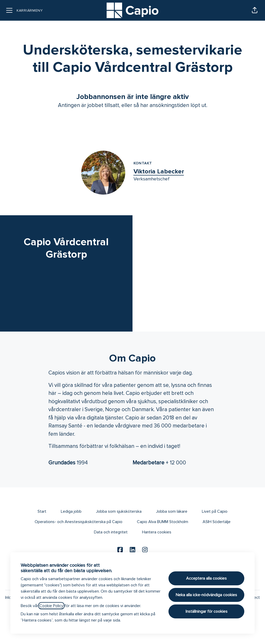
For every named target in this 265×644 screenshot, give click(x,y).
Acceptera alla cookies (206, 578)
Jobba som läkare (172, 511)
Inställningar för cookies (207, 611)
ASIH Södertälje (217, 522)
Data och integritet (111, 532)
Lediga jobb (71, 511)
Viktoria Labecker (159, 171)
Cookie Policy (51, 606)
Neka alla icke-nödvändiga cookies (206, 595)
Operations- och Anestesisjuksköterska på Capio (79, 522)
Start (42, 511)
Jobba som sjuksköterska (119, 511)
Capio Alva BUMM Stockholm (163, 522)
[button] (255, 10)
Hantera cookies (157, 532)
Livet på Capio (215, 511)
